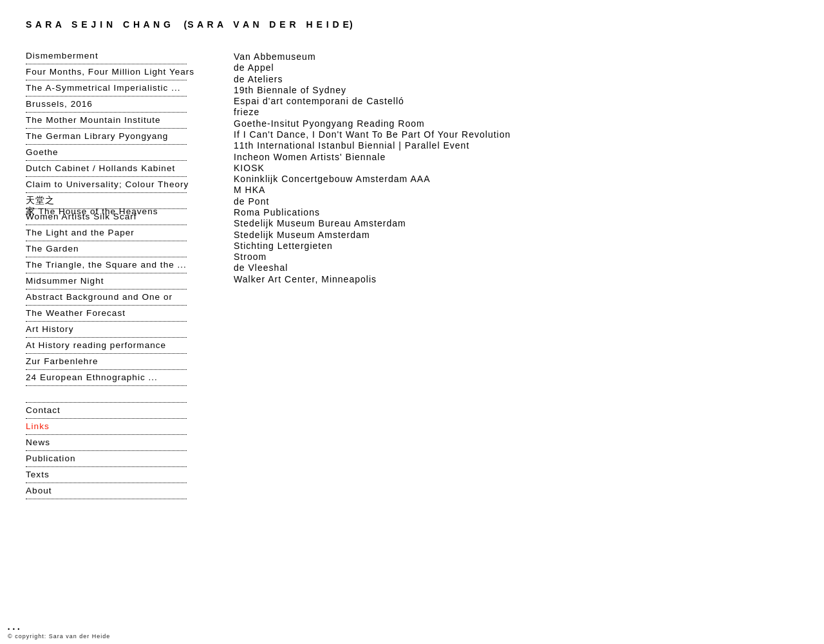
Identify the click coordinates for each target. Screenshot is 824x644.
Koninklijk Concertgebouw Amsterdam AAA (332, 179)
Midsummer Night (65, 281)
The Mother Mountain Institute (93, 120)
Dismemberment (62, 56)
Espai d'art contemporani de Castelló (319, 101)
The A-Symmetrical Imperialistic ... (103, 88)
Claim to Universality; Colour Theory (106, 184)
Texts (38, 474)
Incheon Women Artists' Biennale (310, 157)
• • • (14, 629)
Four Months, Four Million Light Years (106, 72)
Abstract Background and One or (99, 297)
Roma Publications (277, 212)
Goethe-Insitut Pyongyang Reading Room (329, 124)
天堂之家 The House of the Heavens (92, 201)
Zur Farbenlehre (62, 361)
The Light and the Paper (80, 233)
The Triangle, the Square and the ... (106, 265)
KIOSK (249, 168)
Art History (50, 329)
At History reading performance (96, 345)
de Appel (254, 68)
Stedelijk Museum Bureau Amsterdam (320, 223)
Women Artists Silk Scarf (81, 216)
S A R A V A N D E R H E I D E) (190, 24)
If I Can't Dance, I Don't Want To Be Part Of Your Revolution (372, 134)
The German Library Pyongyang (97, 136)
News (38, 442)
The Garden (52, 249)
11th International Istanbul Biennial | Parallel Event (351, 145)
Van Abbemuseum (275, 57)
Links (38, 426)
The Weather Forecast (76, 313)
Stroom (250, 257)
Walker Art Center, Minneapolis (305, 279)
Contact (43, 410)
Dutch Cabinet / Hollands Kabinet (100, 168)
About (39, 491)
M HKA (249, 190)
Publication (51, 458)
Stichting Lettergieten (283, 246)
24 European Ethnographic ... (93, 377)
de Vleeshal (261, 268)
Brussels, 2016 (59, 104)
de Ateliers (258, 79)
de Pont (251, 201)
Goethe (42, 152)
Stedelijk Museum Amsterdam (302, 235)
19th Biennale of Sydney (290, 90)
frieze (247, 112)
